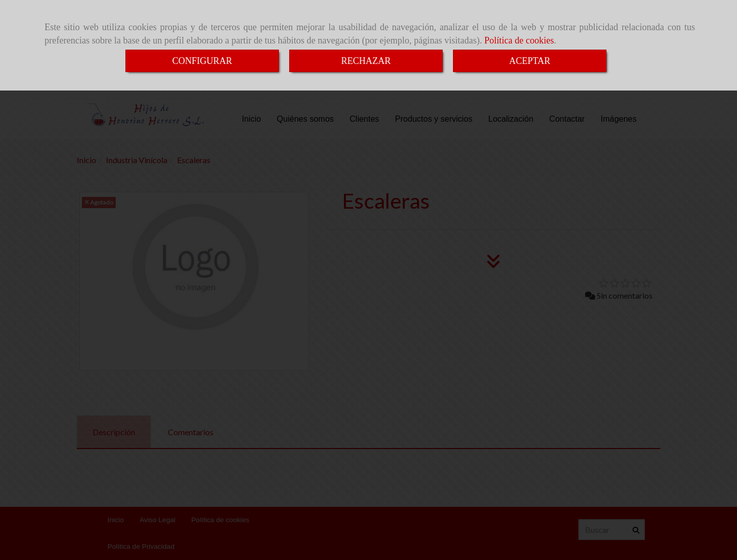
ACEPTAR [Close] (530, 61)
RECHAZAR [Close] (366, 61)
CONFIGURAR (202, 61)
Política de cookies (519, 40)
